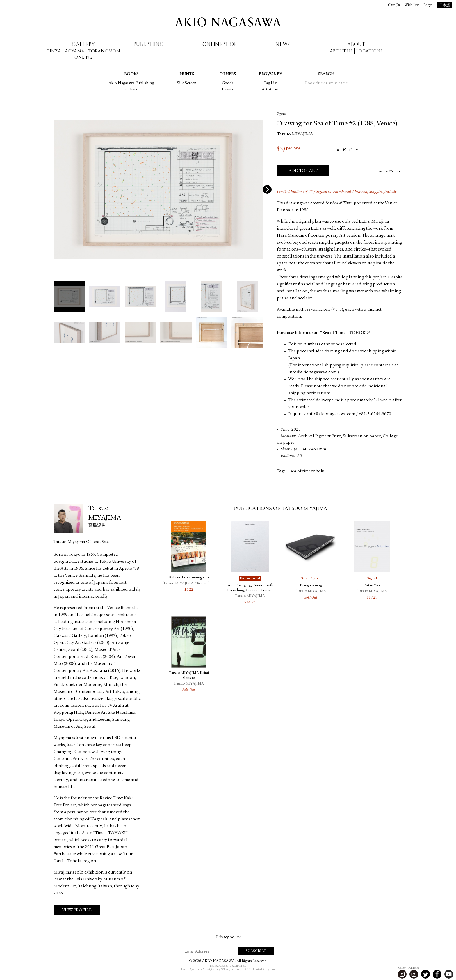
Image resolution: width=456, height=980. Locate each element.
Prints (187, 74)
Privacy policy (228, 937)
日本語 (445, 6)
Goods (228, 83)
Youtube (449, 974)
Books (131, 74)
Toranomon (104, 51)
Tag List (270, 83)
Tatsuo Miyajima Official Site (81, 542)
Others (131, 90)
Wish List (412, 5)
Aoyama (75, 51)
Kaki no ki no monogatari (189, 578)
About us (341, 51)
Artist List (270, 90)
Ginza (54, 51)
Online (83, 57)
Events (228, 90)
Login (428, 5)
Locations (369, 51)
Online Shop (220, 44)
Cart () (394, 5)
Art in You (372, 586)
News (283, 44)
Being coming (311, 586)
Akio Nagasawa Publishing (131, 83)
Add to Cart (303, 171)
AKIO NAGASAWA (228, 22)
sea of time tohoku (308, 471)
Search (326, 74)
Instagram (402, 974)
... (356, 150)
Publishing (148, 44)
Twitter (425, 974)
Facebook (437, 974)
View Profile (77, 910)
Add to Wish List (391, 171)
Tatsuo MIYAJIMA (295, 134)
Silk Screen (187, 83)
